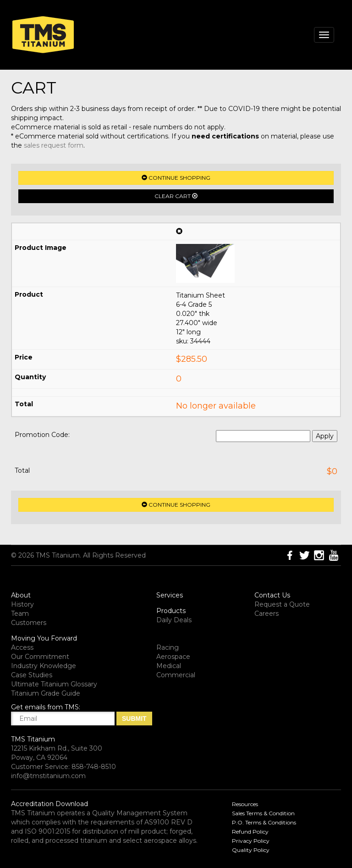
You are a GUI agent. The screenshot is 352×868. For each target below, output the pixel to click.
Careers (267, 614)
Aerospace (173, 657)
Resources (245, 804)
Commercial (176, 675)
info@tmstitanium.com (48, 776)
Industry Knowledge (44, 666)
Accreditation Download (49, 804)
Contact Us (272, 595)
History (22, 604)
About (21, 595)
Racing (168, 647)
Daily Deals (174, 620)
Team (20, 614)
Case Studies (32, 675)
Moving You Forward (44, 638)
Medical (169, 666)
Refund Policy (250, 832)
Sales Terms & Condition (263, 813)
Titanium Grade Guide (46, 693)
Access (22, 647)
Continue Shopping (176, 178)
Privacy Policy (251, 841)
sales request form (54, 145)
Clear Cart (176, 196)
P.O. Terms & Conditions (264, 822)
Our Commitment (40, 657)
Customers (29, 623)
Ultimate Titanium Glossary (54, 684)
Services (170, 595)
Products (171, 611)
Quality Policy (251, 850)
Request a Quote (282, 604)
